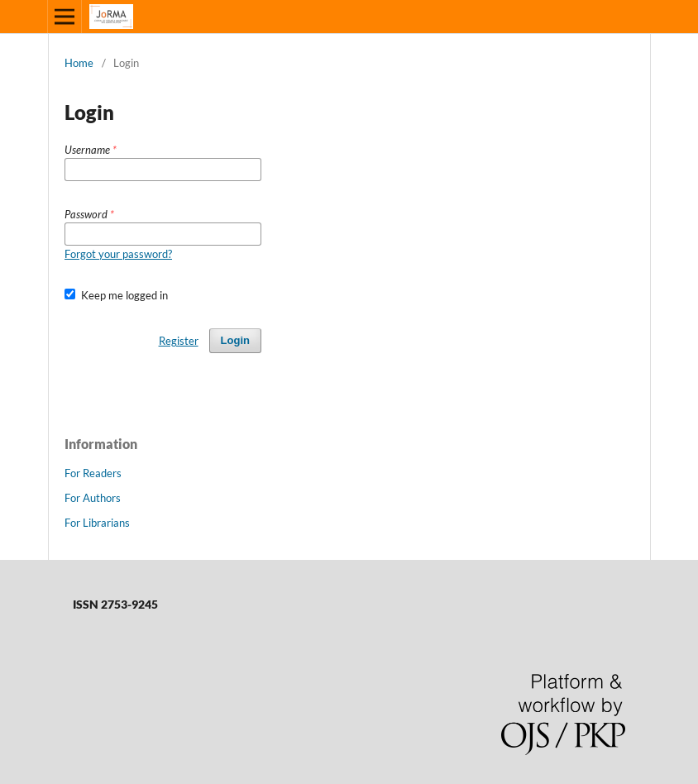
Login (235, 340)
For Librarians (97, 523)
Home (79, 63)
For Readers (93, 473)
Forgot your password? (118, 254)
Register (179, 341)
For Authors (93, 498)
